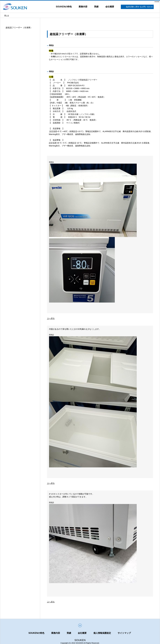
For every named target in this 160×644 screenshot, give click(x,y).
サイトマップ (124, 633)
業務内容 (83, 7)
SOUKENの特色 (64, 7)
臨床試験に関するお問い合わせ (137, 7)
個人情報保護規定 (102, 633)
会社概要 (110, 7)
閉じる (7, 15)
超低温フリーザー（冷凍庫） (19, 28)
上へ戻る (51, 318)
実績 (96, 7)
